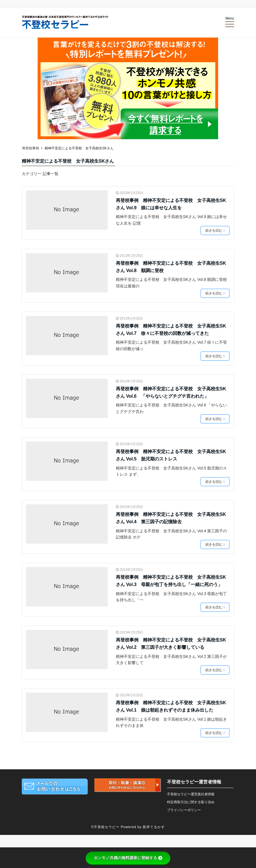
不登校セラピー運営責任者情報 (191, 794)
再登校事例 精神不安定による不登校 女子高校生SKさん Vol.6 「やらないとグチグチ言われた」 (171, 392)
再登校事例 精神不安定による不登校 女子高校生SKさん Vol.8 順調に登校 (171, 267)
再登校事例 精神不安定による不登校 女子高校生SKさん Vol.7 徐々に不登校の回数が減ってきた (171, 330)
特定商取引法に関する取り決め (191, 802)
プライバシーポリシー (184, 810)
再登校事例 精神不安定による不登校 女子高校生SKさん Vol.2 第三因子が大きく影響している (171, 644)
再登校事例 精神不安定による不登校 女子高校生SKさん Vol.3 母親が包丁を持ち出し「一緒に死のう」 (171, 581)
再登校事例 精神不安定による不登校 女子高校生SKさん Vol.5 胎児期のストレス (171, 455)
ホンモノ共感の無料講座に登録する (128, 858)
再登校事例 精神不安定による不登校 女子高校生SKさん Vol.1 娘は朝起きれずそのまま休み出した (171, 706)
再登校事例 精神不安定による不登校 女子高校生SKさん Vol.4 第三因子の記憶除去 (171, 518)
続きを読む (215, 231)
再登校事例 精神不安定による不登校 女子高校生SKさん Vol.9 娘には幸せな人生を (171, 204)
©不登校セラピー (106, 827)
